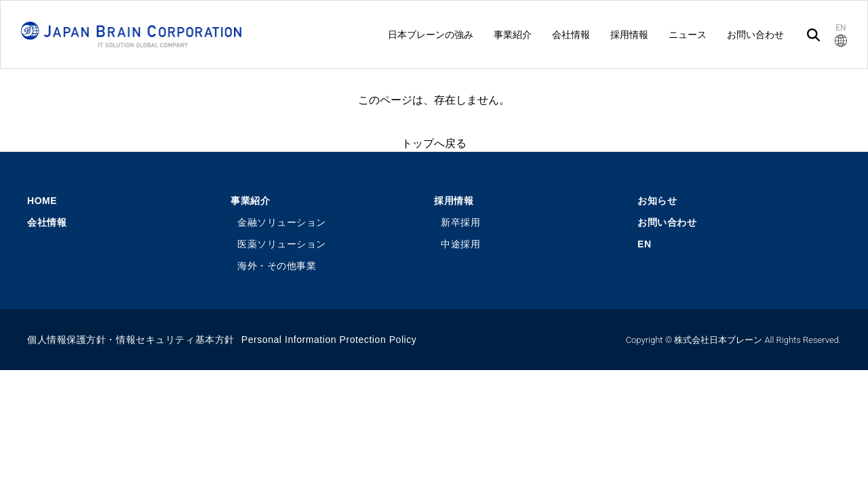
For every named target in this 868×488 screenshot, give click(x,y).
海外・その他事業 (277, 266)
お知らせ (657, 201)
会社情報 (47, 222)
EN (645, 244)
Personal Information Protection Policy (329, 340)
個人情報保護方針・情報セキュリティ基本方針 (131, 340)
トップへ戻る (434, 143)
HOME (42, 201)
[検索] (813, 35)
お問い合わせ (667, 222)
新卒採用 (460, 222)
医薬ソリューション (282, 244)
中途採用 (460, 244)
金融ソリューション (282, 222)
